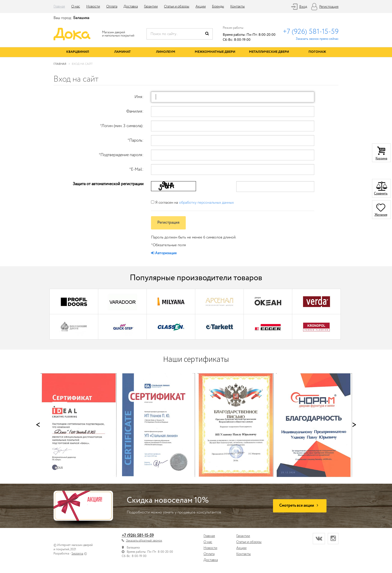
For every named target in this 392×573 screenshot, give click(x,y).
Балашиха (81, 18)
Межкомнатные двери (215, 52)
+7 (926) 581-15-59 (311, 32)
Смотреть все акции (300, 506)
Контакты (237, 7)
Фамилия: (135, 111)
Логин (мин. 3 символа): (122, 126)
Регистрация (329, 7)
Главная (59, 7)
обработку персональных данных (206, 203)
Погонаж (317, 52)
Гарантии (151, 7)
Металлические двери (269, 52)
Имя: (139, 97)
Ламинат (122, 52)
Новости (93, 7)
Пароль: (135, 140)
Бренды (218, 7)
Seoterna (77, 554)
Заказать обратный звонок (144, 541)
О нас (76, 7)
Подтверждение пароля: (121, 155)
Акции (201, 7)
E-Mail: (136, 170)
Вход (303, 7)
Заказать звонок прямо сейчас (317, 39)
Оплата (112, 7)
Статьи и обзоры (177, 7)
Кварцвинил (78, 52)
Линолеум (166, 52)
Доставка (131, 7)
